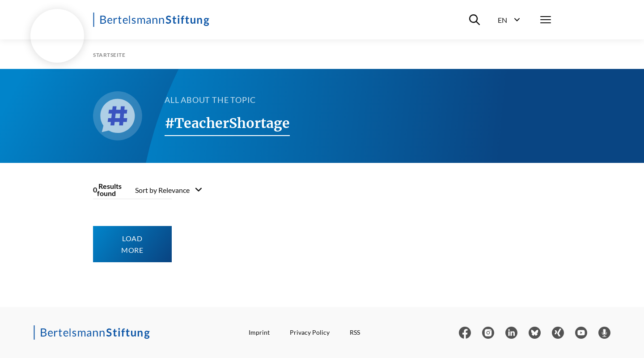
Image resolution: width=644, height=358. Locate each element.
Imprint (259, 332)
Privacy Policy (310, 332)
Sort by (162, 190)
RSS (355, 332)
